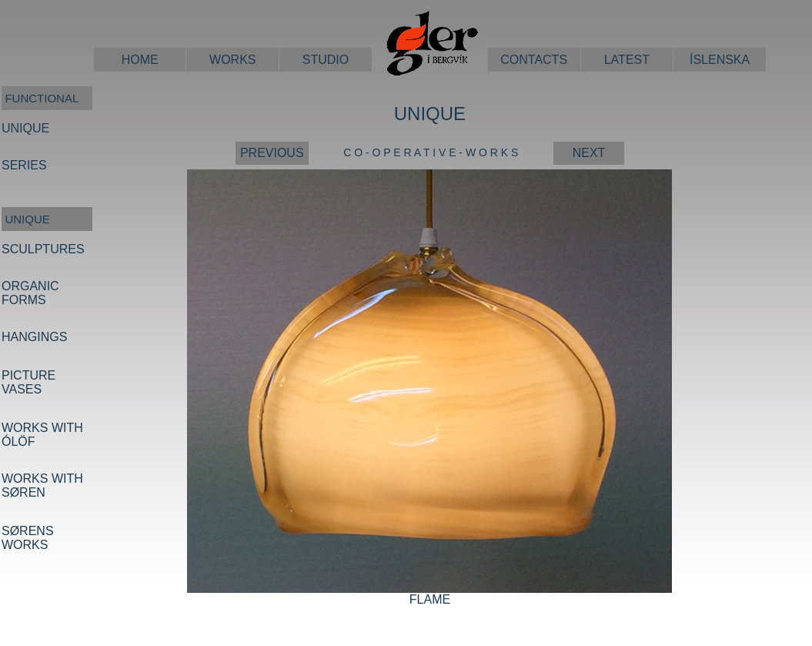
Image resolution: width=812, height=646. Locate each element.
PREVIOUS (272, 153)
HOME (140, 60)
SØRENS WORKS (28, 538)
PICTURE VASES (28, 382)
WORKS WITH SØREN (42, 485)
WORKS (232, 60)
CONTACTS (534, 60)
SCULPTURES (43, 249)
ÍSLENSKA (720, 60)
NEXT (589, 153)
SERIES (24, 165)
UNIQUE (25, 128)
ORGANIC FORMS (30, 293)
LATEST (627, 60)
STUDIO (326, 60)
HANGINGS (34, 337)
